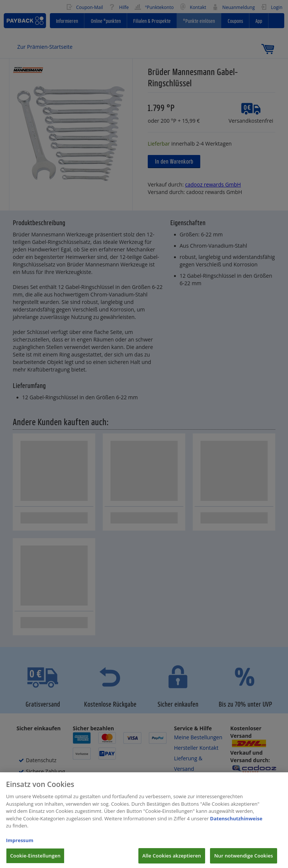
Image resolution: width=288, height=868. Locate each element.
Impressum (20, 845)
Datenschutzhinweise (236, 823)
